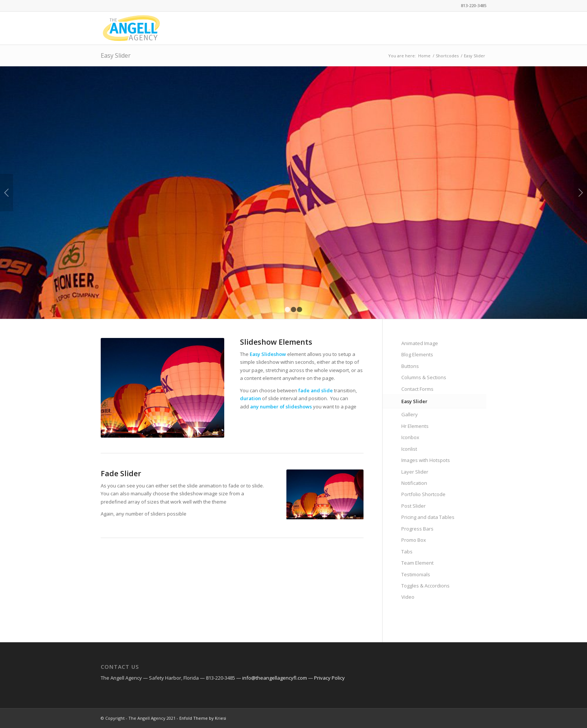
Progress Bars (417, 529)
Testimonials (416, 574)
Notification (414, 483)
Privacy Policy (329, 678)
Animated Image (420, 343)
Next (580, 193)
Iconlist (409, 449)
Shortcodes (447, 56)
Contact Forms (417, 389)
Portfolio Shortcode (423, 494)
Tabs (407, 552)
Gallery (410, 414)
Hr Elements (415, 426)
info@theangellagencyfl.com (275, 678)
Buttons (410, 366)
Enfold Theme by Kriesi (203, 718)
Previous (7, 193)
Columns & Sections (424, 377)
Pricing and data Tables (428, 517)
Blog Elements (417, 354)
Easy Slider (116, 55)
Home (424, 56)
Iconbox (410, 437)
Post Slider (413, 506)
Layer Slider (415, 472)
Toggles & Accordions (425, 586)
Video (408, 597)
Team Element (417, 563)
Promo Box (414, 540)
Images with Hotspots (426, 460)
